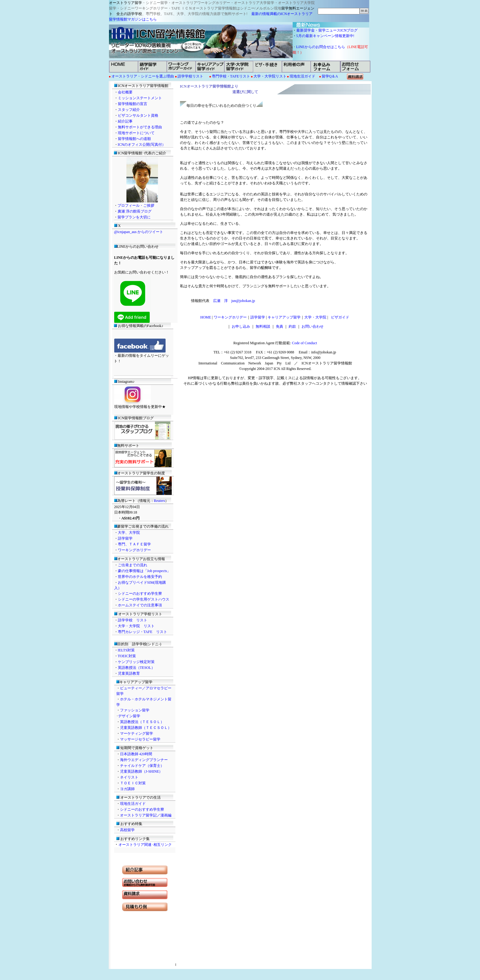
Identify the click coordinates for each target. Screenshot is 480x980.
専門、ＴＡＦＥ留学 (134, 544)
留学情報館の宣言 (133, 104)
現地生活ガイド (302, 76)
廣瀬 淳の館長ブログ (135, 211)
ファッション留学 (135, 710)
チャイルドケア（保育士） (142, 766)
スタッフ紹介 (129, 110)
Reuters (160, 501)
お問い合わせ (313, 326)
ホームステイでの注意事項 (140, 605)
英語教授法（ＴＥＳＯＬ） (142, 722)
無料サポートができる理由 (140, 127)
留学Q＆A (330, 76)
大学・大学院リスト (270, 76)
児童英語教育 (129, 673)
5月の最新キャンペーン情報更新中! (327, 36)
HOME (206, 317)
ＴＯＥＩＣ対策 (133, 783)
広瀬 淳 (220, 301)
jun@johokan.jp (243, 301)
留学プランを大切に (134, 217)
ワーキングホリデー (134, 550)
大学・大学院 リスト (136, 626)
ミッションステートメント (140, 98)
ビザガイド (339, 317)
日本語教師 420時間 (136, 754)
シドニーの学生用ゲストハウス (144, 599)
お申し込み (241, 326)
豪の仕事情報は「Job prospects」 (144, 571)
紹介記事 (125, 121)
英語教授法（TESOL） (136, 668)
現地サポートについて (136, 133)
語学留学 (125, 538)
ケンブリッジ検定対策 (136, 662)
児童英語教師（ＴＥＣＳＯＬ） (146, 728)
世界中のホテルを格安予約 (140, 577)
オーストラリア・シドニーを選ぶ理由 (143, 76)
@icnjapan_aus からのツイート (139, 232)
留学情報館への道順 (134, 139)
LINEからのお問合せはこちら (321, 47)
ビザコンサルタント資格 (138, 115)
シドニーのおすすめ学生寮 (140, 594)
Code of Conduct (304, 343)
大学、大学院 (129, 533)
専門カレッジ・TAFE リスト (142, 632)
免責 (279, 326)
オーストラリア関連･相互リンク (145, 845)
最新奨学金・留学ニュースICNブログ (327, 30)
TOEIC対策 (127, 656)
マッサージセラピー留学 (140, 739)
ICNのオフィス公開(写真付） (142, 145)
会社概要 (125, 92)
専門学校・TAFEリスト (231, 76)
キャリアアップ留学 (284, 317)
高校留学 (127, 830)
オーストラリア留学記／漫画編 (146, 815)
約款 (292, 326)
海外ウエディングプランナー (144, 760)
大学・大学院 (315, 317)
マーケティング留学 (137, 733)
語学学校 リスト (133, 620)
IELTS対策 (126, 650)
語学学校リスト (190, 76)
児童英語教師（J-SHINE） (141, 771)
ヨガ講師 (127, 789)
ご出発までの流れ (133, 565)
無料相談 (263, 326)
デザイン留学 (129, 716)
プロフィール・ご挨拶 (136, 205)
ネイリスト (129, 777)
